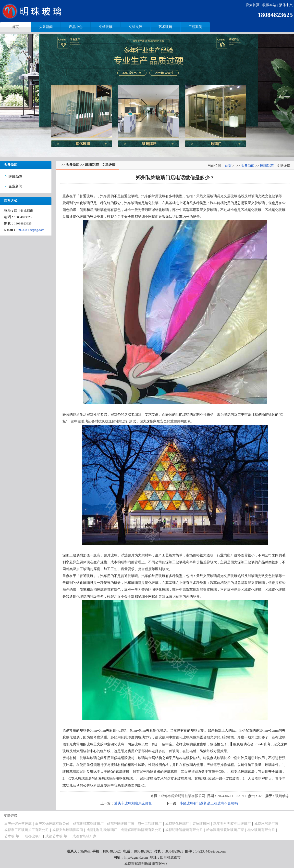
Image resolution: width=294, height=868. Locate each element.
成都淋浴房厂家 (266, 824)
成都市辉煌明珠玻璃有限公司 (183, 796)
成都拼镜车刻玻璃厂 (88, 824)
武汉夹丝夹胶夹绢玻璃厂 (232, 824)
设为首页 (253, 5)
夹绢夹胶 (135, 27)
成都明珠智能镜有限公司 (184, 830)
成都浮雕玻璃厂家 (121, 824)
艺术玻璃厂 (13, 836)
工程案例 (195, 27)
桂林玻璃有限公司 (261, 830)
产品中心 (76, 27)
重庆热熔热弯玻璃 (18, 824)
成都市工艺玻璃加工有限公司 (26, 830)
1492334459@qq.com (30, 230)
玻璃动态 (15, 177)
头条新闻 (46, 27)
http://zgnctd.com (136, 858)
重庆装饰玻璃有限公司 (52, 824)
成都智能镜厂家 (85, 836)
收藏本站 (269, 5)
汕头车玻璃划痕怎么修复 (133, 803)
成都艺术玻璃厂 (57, 836)
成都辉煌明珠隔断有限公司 (141, 830)
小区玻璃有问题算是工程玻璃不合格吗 (209, 803)
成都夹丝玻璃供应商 (68, 830)
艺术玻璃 (165, 27)
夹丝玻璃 (106, 27)
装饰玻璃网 (201, 824)
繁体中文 (286, 5)
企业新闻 (15, 186)
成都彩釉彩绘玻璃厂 (102, 830)
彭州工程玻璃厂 (150, 824)
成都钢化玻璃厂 (177, 824)
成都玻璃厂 (33, 836)
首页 (228, 166)
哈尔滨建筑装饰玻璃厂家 (225, 830)
